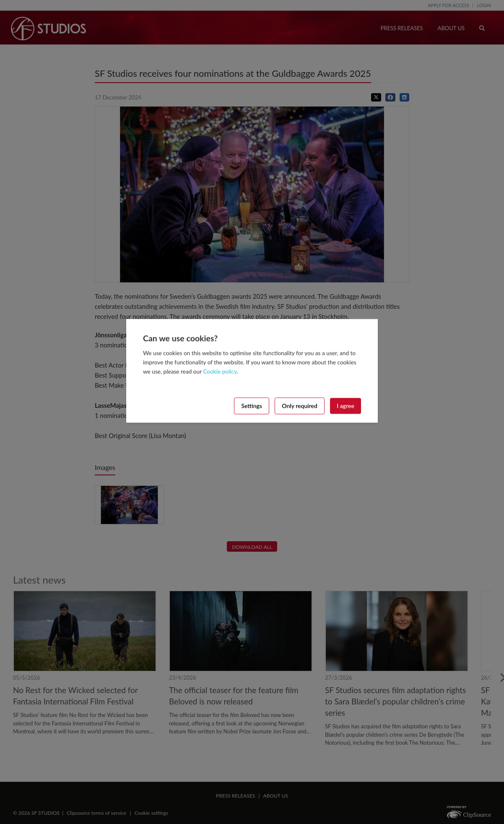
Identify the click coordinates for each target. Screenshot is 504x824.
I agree (346, 405)
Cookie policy (220, 371)
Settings (252, 405)
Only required (300, 405)
